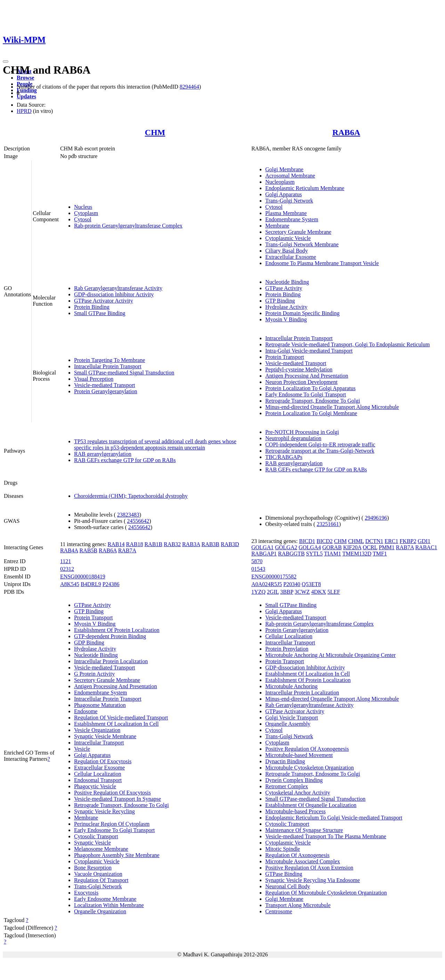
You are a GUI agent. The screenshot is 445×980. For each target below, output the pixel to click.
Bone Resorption (93, 868)
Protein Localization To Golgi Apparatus (310, 388)
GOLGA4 (310, 547)
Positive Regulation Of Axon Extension (309, 868)
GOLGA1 (262, 547)
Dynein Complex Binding (294, 780)
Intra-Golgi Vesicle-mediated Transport (309, 351)
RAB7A (127, 550)
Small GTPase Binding (100, 313)
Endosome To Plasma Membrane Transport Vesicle (322, 263)
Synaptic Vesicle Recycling (104, 811)
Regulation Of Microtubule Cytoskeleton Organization (326, 893)
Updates (26, 96)
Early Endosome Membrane (105, 899)
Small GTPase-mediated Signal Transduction (124, 373)
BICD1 (307, 541)
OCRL (370, 547)
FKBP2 (408, 541)
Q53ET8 (311, 584)
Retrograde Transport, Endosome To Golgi (313, 401)
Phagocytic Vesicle (95, 786)
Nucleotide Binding (287, 282)
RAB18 (135, 544)
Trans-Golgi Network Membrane (302, 244)
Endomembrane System (292, 219)
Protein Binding (92, 307)
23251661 (328, 524)
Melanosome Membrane (101, 849)
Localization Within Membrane (109, 905)
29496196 (376, 518)
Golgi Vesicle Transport (292, 718)
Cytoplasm (86, 213)
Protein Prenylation (287, 649)
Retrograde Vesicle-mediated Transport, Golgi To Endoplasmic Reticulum (347, 344)
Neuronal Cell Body (288, 886)
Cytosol (83, 219)
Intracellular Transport (99, 743)
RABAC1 (426, 547)
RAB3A (191, 544)
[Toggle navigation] (6, 61)
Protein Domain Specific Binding (302, 313)
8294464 (189, 87)
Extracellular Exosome (291, 257)
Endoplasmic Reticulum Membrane (305, 188)
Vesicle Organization (97, 730)
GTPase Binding (284, 874)
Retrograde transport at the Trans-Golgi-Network (320, 451)
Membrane (277, 226)
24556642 (138, 521)
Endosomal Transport (98, 780)
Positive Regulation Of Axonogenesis (307, 749)
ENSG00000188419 (83, 577)
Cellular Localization (98, 774)
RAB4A (69, 550)
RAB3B (210, 544)
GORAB (332, 547)
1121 (66, 561)
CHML (356, 541)
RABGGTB (291, 554)
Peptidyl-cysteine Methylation (299, 369)
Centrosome (279, 911)
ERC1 (391, 541)
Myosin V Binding (286, 319)
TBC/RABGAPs (284, 457)
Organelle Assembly (288, 724)
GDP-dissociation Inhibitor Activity (114, 294)
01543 (258, 569)
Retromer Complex (287, 786)
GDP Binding (89, 643)
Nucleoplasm (280, 182)
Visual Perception (94, 379)
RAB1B (153, 544)
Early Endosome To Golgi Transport (306, 394)
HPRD (24, 111)
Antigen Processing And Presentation (307, 376)
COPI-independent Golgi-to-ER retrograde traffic (320, 444)
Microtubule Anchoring (292, 686)
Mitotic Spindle (283, 849)
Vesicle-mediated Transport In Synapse (118, 799)
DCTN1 (374, 541)
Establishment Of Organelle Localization (311, 805)
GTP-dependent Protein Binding (110, 636)
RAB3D (230, 544)
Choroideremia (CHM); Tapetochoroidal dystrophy (131, 496)
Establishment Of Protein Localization (117, 630)
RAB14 (116, 544)
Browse (25, 78)
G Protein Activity (94, 674)
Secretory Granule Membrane (298, 232)
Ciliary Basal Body (287, 251)
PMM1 (386, 547)
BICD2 (324, 541)
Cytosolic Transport (96, 836)
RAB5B (88, 550)
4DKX (319, 592)
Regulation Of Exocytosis (103, 761)
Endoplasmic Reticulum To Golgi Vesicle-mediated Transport (334, 818)
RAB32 (172, 544)
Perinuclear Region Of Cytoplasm (112, 824)
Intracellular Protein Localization (111, 661)
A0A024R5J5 (267, 584)
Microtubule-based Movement (299, 755)
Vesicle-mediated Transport (105, 385)
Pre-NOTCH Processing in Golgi (302, 432)
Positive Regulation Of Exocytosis (112, 793)
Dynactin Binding (285, 761)
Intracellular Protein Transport (108, 366)
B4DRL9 (91, 584)
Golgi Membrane (284, 169)
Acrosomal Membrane (290, 176)
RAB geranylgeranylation (103, 454)
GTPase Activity (284, 288)
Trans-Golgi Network (289, 201)
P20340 (292, 584)
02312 (67, 569)
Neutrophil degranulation (293, 438)
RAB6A (346, 132)
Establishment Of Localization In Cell (116, 724)
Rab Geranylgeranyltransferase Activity (118, 288)
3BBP (287, 592)
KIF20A (352, 547)
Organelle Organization (100, 911)
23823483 (128, 515)
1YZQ (258, 592)
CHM (155, 132)
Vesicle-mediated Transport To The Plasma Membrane (326, 836)
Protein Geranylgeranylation (106, 391)
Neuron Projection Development (301, 382)
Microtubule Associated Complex (303, 861)
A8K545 (70, 584)
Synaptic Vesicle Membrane (105, 736)
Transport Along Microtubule (298, 905)
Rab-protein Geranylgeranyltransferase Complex (128, 226)
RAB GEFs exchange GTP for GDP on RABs (125, 460)
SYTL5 (314, 554)
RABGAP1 (264, 554)
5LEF (334, 592)
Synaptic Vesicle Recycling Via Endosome (313, 880)
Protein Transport (285, 357)
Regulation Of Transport (101, 880)
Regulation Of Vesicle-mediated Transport (121, 718)
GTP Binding (280, 301)
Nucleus (83, 207)
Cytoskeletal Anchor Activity (298, 793)
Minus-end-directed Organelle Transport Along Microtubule (332, 407)
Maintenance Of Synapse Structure (304, 830)
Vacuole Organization (98, 874)
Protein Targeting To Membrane (110, 360)
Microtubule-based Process (296, 811)
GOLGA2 (286, 547)
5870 (257, 561)
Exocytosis (86, 893)
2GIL (273, 592)
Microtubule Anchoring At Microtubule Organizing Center (330, 655)
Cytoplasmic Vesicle (288, 238)
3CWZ (302, 592)
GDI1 (424, 541)
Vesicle (82, 749)
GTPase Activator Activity (104, 301)
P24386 (111, 584)
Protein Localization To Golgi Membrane (311, 413)
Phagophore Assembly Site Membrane (117, 855)
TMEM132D (357, 554)
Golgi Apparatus (284, 194)
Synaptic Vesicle (92, 843)
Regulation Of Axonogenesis (297, 855)
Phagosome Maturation (100, 705)
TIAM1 (333, 554)
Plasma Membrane (286, 213)
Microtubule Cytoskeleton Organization (310, 768)
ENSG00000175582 (274, 577)
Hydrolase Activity (286, 307)
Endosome (86, 711)
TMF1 (380, 554)
